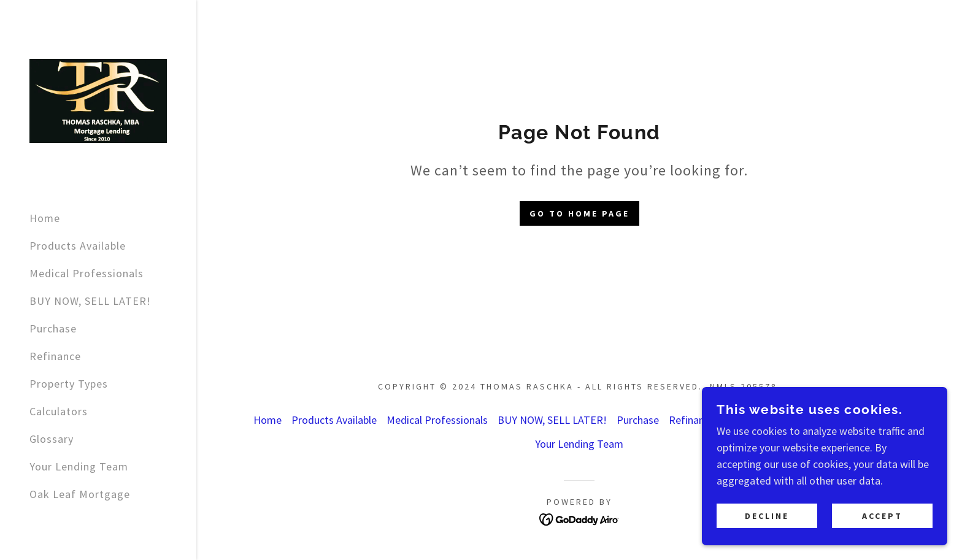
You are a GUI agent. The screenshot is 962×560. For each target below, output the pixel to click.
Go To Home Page (579, 213)
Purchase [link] (53, 328)
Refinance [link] (55, 356)
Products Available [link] (78, 246)
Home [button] (267, 420)
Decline (767, 516)
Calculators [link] (59, 411)
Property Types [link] (69, 384)
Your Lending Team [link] (79, 466)
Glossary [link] (52, 439)
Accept (882, 516)
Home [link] (45, 218)
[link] (98, 100)
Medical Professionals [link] (87, 273)
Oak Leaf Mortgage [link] (80, 494)
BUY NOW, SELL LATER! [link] (90, 301)
